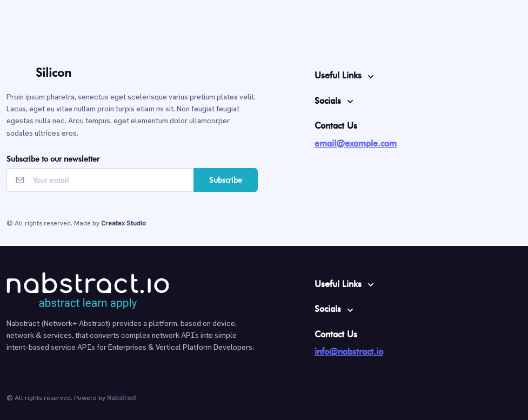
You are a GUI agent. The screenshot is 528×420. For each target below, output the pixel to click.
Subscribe (226, 180)
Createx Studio (123, 223)
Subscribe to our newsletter (53, 159)
